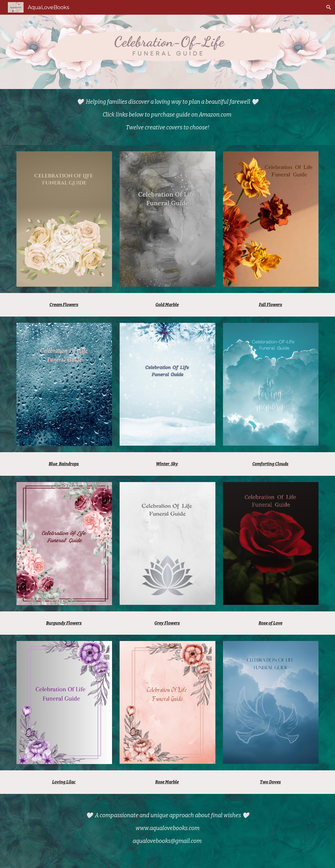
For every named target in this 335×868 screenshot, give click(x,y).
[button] (329, 7)
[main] (167, 117)
